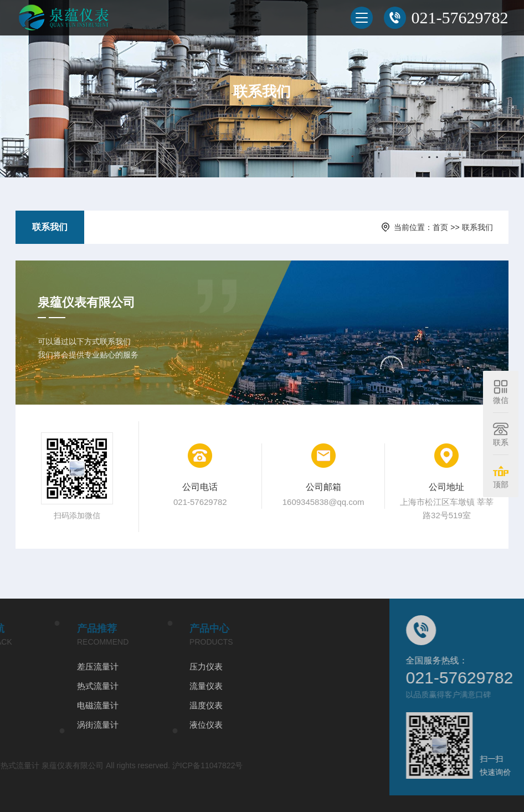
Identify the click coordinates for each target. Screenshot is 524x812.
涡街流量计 (28, 725)
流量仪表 (136, 686)
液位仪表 (136, 725)
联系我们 (50, 227)
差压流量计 (28, 667)
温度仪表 (136, 705)
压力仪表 (136, 667)
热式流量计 (28, 686)
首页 (440, 227)
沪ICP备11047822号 (138, 765)
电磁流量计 (28, 705)
